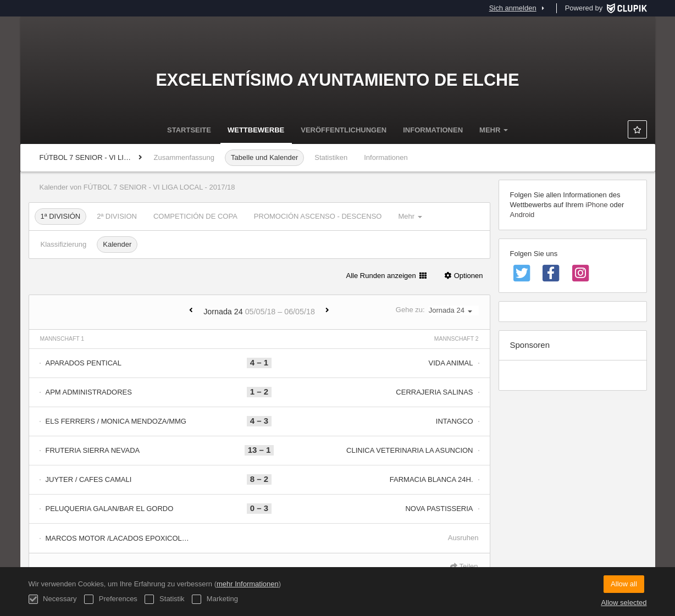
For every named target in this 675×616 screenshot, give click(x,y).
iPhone (596, 205)
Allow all (624, 584)
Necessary (53, 599)
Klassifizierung (64, 244)
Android (522, 215)
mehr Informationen (248, 584)
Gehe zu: (437, 310)
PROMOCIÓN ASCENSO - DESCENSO (318, 216)
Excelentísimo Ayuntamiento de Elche (337, 80)
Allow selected (624, 603)
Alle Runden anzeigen (387, 276)
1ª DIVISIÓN (61, 216)
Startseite (189, 130)
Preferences (111, 599)
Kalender (117, 244)
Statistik (164, 599)
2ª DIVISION (117, 216)
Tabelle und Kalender (264, 157)
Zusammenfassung (184, 157)
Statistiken (331, 157)
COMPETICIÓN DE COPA (195, 216)
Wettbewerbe (256, 130)
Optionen (463, 276)
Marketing (215, 599)
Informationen (433, 130)
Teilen (464, 566)
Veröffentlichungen (344, 130)
